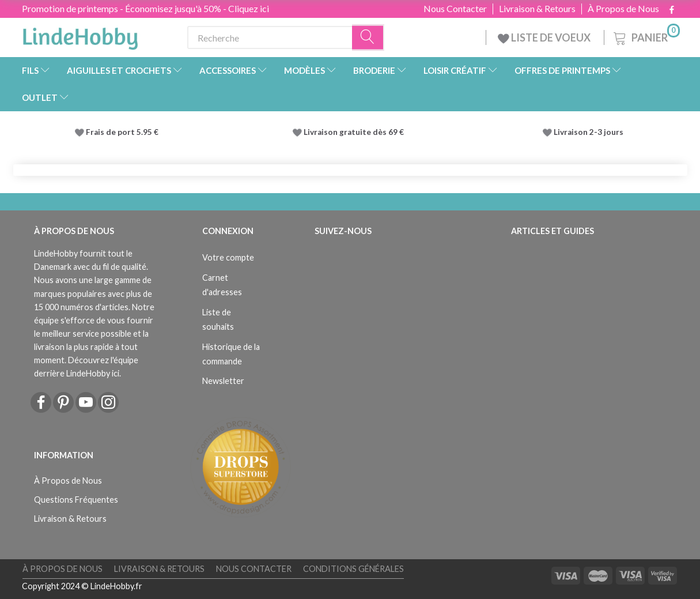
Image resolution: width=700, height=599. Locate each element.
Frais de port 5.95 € (122, 132)
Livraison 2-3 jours (589, 132)
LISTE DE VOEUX (545, 37)
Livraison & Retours (537, 9)
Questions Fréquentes (76, 500)
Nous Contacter (455, 9)
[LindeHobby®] (80, 35)
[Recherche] (368, 38)
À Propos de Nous (623, 9)
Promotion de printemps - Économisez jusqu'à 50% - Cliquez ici (145, 8)
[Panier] (646, 36)
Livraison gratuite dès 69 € (355, 132)
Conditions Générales (353, 569)
